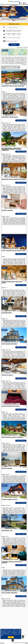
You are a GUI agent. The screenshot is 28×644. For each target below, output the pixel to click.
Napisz (27, 643)
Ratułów (4, 72)
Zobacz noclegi (21, 89)
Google (19, 630)
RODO (2, 635)
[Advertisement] (14, 622)
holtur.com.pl (14, 1)
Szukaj (14, 45)
